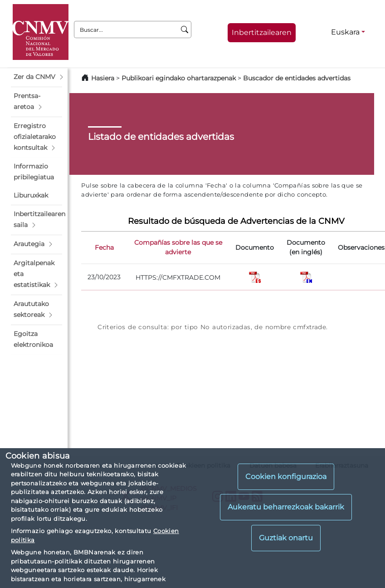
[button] (37, 77)
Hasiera (103, 78)
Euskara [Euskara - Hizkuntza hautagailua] (345, 32)
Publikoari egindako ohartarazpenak (179, 78)
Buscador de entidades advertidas (297, 78)
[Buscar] (185, 30)
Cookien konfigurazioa (286, 477)
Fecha (104, 247)
